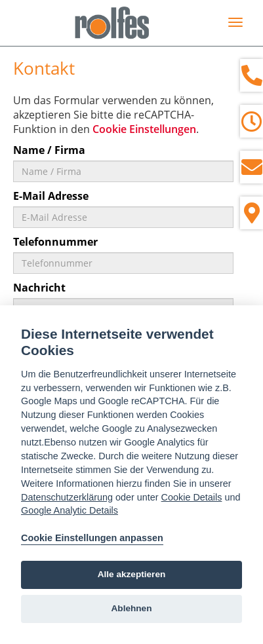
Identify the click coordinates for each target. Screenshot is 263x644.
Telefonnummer (55, 242)
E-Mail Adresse (51, 196)
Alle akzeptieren (132, 574)
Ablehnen (132, 608)
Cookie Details (192, 497)
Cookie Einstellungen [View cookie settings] (144, 129)
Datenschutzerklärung (67, 497)
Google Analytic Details (70, 510)
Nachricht (39, 288)
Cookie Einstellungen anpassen (92, 538)
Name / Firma (49, 150)
